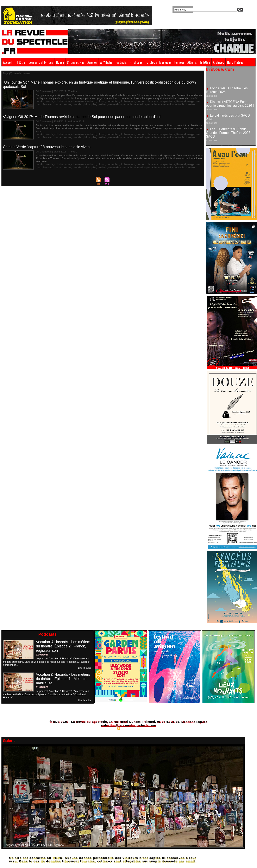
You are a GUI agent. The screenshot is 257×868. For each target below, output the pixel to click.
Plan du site (108, 728)
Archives (218, 62)
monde (67, 104)
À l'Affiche (106, 62)
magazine (183, 101)
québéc (91, 104)
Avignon (92, 62)
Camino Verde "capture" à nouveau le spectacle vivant (48, 147)
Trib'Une (205, 62)
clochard (87, 101)
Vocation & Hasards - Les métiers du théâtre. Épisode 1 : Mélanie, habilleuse (64, 679)
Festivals (121, 62)
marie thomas (54, 104)
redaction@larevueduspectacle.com (128, 725)
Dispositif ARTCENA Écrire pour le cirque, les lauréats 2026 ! (230, 105)
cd (55, 101)
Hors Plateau (235, 62)
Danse (60, 62)
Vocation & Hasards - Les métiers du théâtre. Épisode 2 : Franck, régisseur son (64, 646)
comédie (107, 101)
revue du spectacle (108, 104)
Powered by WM (146, 728)
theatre (173, 104)
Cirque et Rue (76, 62)
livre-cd (171, 101)
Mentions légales (194, 722)
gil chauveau (121, 101)
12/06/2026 (42, 655)
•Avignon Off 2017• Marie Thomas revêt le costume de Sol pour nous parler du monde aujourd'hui (83, 117)
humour (134, 101)
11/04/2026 (42, 687)
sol (153, 104)
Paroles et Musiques (158, 62)
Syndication (128, 728)
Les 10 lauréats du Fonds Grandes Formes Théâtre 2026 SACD (229, 134)
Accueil (8, 62)
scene (146, 104)
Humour (179, 62)
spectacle (162, 104)
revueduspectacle (131, 104)
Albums (192, 62)
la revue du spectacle (153, 101)
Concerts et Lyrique (41, 62)
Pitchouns (136, 62)
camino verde (44, 101)
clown (97, 101)
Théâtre (20, 62)
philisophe (79, 104)
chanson (62, 101)
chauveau (75, 101)
